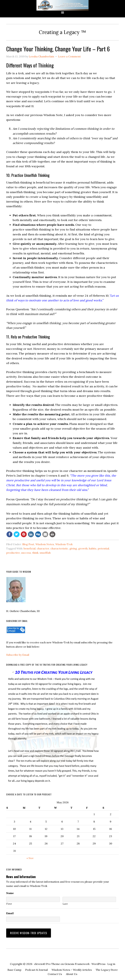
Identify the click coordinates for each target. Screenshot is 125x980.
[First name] (33, 899)
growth (83, 548)
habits (93, 548)
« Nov (30, 858)
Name (10, 893)
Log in (111, 961)
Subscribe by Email (18, 655)
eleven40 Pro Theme (47, 961)
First (9, 904)
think (35, 553)
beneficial (30, 548)
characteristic (59, 548)
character (43, 548)
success (26, 553)
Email (10, 913)
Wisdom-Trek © (62, 5)
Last (65, 904)
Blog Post (28, 544)
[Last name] (89, 899)
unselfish (45, 553)
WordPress (98, 961)
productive (13, 553)
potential (103, 548)
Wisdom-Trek (64, 544)
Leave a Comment (69, 56)
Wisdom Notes (45, 544)
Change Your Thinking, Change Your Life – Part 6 (58, 49)
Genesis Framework (77, 961)
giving (73, 548)
